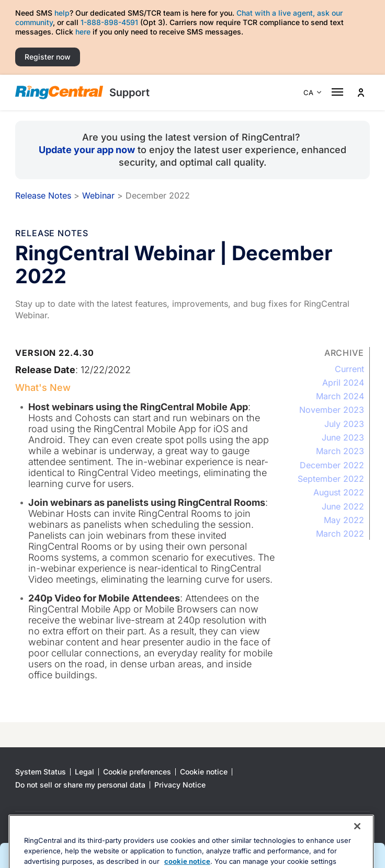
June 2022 (343, 506)
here (83, 32)
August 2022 (339, 492)
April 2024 (343, 383)
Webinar (98, 195)
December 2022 (332, 465)
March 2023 (340, 451)
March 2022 (340, 534)
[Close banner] (357, 850)
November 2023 (332, 410)
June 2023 (343, 437)
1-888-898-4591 (109, 22)
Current (349, 369)
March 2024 (340, 396)
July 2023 (344, 424)
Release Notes (43, 195)
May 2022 (344, 520)
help (62, 13)
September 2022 (331, 479)
